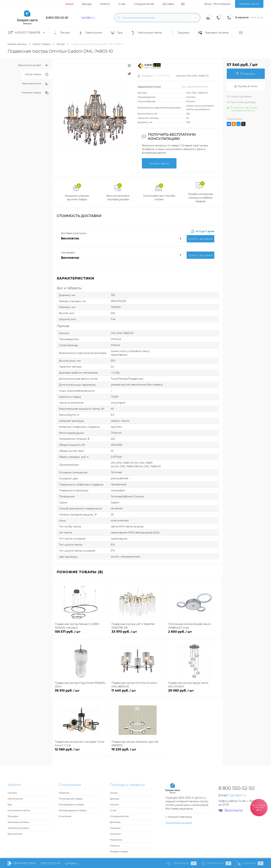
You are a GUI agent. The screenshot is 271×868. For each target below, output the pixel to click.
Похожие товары (35, 93)
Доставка (168, 4)
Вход (208, 4)
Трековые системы (18, 822)
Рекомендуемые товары (73, 810)
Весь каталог (15, 834)
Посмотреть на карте (179, 823)
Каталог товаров (27, 33)
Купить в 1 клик (246, 86)
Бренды (87, 4)
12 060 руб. (81, 751)
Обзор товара (37, 74)
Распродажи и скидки (71, 804)
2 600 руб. (194, 634)
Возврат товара (119, 851)
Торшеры (13, 816)
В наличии (65, 816)
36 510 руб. (81, 693)
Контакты (115, 834)
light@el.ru (88, 18)
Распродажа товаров (259, 807)
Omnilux (191, 97)
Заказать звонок (249, 4)
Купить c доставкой (200, 239)
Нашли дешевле (239, 97)
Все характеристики (195, 87)
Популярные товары (71, 799)
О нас (122, 4)
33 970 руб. (137, 634)
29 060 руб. (194, 693)
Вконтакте (231, 810)
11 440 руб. (137, 693)
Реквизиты (116, 840)
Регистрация (222, 4)
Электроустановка (18, 828)
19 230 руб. (138, 751)
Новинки (64, 793)
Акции (69, 4)
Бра (10, 804)
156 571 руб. (81, 634)
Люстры (12, 793)
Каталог (105, 4)
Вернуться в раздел (33, 65)
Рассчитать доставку (241, 102)
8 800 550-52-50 (57, 18)
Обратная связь (22, 863)
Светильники (15, 799)
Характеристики (35, 84)
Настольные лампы (19, 810)
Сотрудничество (144, 4)
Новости (115, 846)
